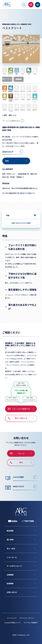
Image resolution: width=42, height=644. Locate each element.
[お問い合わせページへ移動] (31, 5)
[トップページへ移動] (7, 5)
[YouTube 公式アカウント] (13, 521)
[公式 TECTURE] (28, 521)
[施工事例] (22, 540)
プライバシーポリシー (27, 618)
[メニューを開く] (38, 5)
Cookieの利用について (13, 623)
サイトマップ (12, 618)
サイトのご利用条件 (31, 623)
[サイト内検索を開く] (24, 5)
